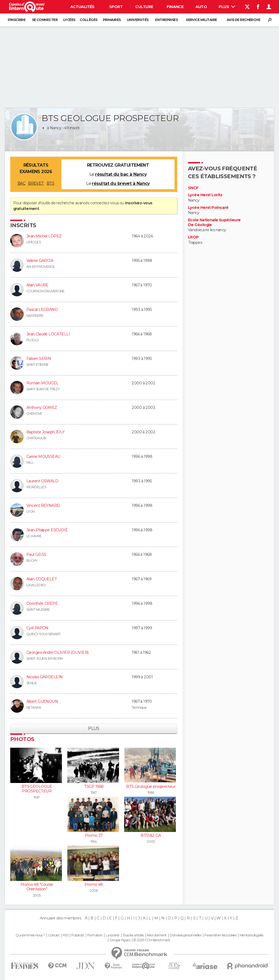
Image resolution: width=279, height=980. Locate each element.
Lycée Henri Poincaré (208, 208)
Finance (175, 7)
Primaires (112, 20)
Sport (116, 7)
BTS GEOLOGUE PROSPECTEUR (37, 789)
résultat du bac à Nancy (121, 174)
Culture (144, 7)
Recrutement (157, 935)
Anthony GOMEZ (42, 408)
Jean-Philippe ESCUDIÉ (47, 530)
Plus (227, 7)
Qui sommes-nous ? (30, 935)
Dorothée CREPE (42, 603)
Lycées (69, 20)
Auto (201, 7)
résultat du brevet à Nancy (121, 183)
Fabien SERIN (39, 359)
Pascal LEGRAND (42, 310)
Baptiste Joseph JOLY (46, 432)
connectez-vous (104, 203)
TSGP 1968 (94, 786)
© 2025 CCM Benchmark (152, 940)
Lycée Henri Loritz (205, 195)
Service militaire (201, 20)
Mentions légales (252, 935)
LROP (193, 237)
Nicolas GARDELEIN (44, 677)
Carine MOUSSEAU (43, 456)
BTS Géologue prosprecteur (151, 786)
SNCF (193, 188)
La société (112, 935)
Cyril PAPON (37, 628)
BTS (50, 183)
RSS (66, 935)
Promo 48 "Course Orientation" (37, 887)
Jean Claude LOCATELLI (48, 334)
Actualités (82, 7)
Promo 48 (94, 884)
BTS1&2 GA (151, 835)
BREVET (36, 183)
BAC (21, 183)
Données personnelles (185, 935)
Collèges (89, 20)
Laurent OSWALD (42, 481)
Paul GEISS (36, 554)
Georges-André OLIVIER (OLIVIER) (57, 652)
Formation (95, 935)
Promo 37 (94, 835)
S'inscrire (16, 20)
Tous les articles (133, 935)
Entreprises (166, 20)
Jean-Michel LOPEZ (44, 236)
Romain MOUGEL (42, 383)
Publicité (78, 935)
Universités (138, 20)
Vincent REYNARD (43, 505)
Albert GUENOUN (42, 701)
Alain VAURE (37, 285)
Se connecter (45, 20)
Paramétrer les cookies (221, 935)
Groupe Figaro (120, 940)
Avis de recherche (243, 20)
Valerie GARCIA (40, 261)
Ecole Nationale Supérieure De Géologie (214, 222)
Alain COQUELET (42, 579)
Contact (54, 935)
